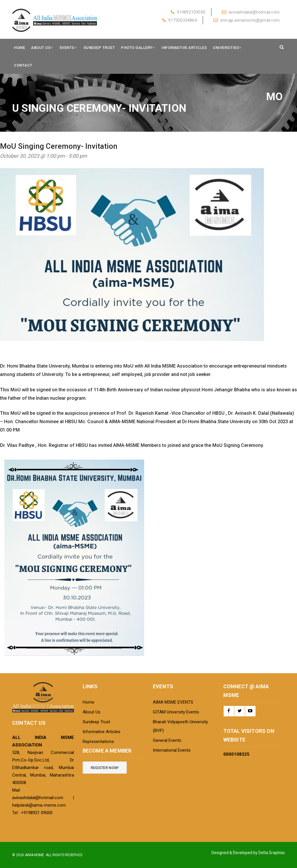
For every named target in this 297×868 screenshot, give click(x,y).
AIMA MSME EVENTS (173, 702)
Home (19, 48)
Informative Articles (184, 48)
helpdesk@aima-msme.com (39, 805)
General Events (167, 740)
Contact (23, 65)
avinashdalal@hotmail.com (251, 12)
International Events (172, 750)
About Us (41, 48)
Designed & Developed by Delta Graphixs (248, 853)
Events (67, 48)
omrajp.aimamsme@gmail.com (247, 20)
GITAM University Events (176, 712)
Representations (98, 742)
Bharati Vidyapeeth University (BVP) (180, 726)
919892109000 (188, 12)
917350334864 (180, 20)
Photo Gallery (137, 48)
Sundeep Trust (99, 48)
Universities (226, 48)
